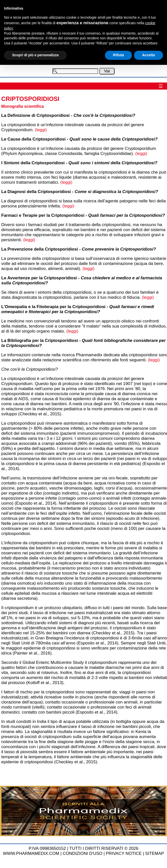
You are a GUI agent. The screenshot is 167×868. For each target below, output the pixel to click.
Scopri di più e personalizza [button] (35, 55)
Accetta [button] (148, 55)
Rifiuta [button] (119, 55)
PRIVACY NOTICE (124, 853)
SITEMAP (155, 853)
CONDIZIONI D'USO (83, 853)
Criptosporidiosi (30, 99)
